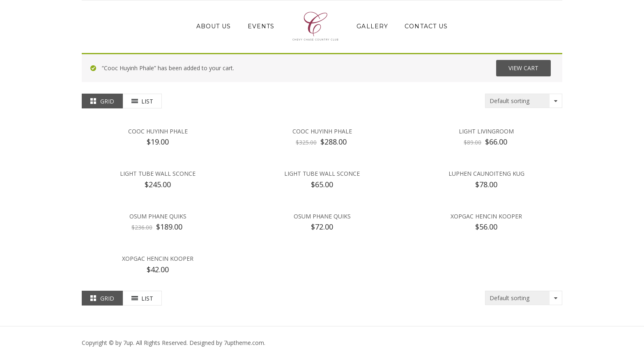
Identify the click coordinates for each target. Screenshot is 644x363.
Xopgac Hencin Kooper (486, 216)
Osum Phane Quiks (158, 216)
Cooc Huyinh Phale (158, 131)
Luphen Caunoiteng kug (486, 173)
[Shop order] (524, 101)
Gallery (372, 26)
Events (261, 26)
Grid (107, 101)
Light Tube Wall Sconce (158, 173)
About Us (214, 26)
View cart (523, 68)
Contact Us (426, 26)
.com (244, 343)
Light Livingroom (486, 131)
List (147, 101)
